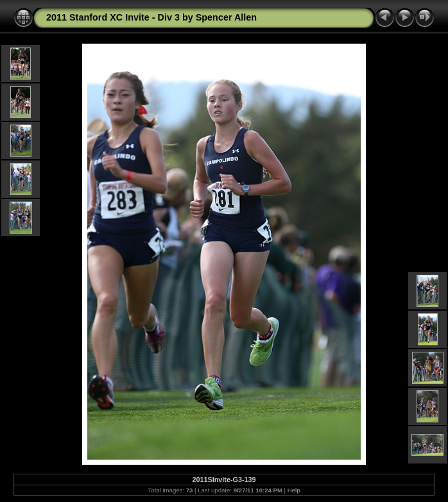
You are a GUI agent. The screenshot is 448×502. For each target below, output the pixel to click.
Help (294, 490)
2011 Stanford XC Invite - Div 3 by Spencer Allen (151, 17)
